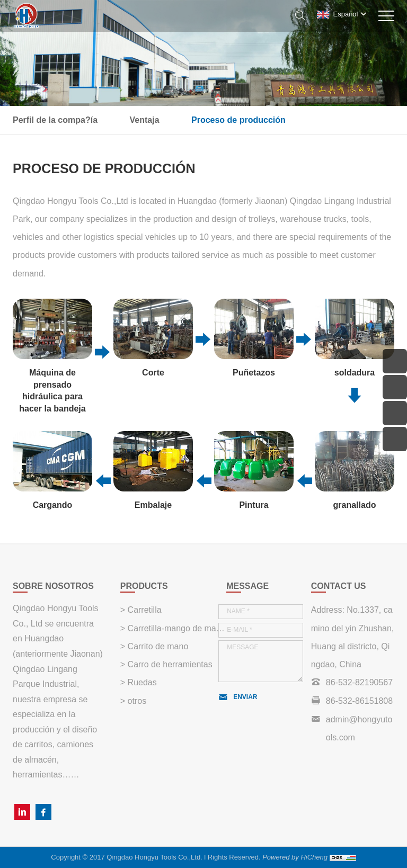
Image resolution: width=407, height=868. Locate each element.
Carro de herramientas (169, 664)
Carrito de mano (157, 646)
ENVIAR (245, 697)
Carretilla (143, 610)
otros (136, 701)
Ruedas (141, 682)
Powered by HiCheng (295, 857)
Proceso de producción (238, 120)
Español (346, 14)
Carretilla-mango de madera (176, 628)
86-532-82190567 (359, 682)
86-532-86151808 (359, 701)
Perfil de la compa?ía (55, 120)
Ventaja (145, 120)
